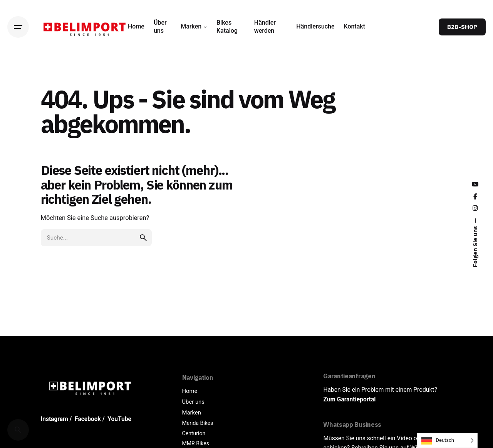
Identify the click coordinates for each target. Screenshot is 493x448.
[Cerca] (18, 430)
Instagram (54, 419)
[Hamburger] (18, 27)
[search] (143, 238)
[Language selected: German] (447, 440)
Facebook (88, 419)
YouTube (119, 419)
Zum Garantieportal (349, 399)
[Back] (18, 72)
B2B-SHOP (462, 27)
